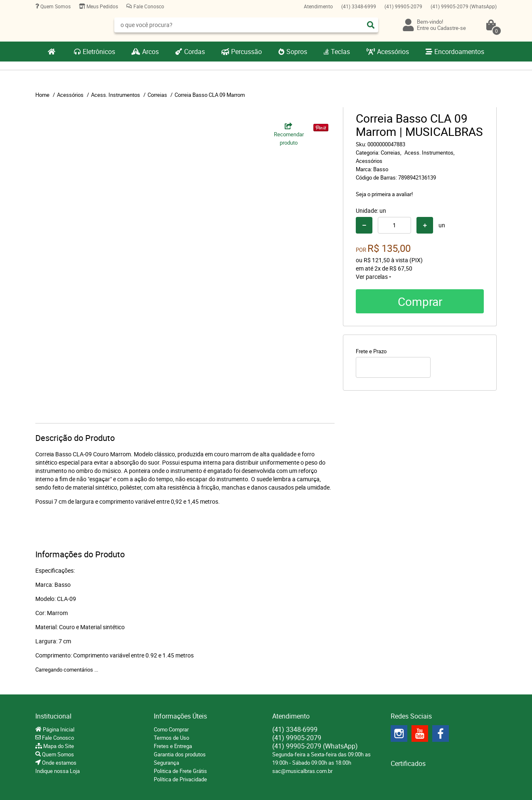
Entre (423, 28)
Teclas (340, 52)
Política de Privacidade (180, 779)
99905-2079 (403, 6)
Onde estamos (59, 763)
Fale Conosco (148, 6)
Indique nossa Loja (58, 771)
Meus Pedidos (102, 6)
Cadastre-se (452, 28)
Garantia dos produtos (180, 754)
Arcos (150, 52)
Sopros (297, 52)
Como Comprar (171, 729)
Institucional (53, 716)
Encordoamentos (459, 52)
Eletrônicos (99, 52)
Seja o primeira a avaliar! (384, 194)
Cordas (195, 52)
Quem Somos (55, 6)
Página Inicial (58, 729)
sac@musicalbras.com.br (302, 771)
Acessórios (393, 52)
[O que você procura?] (371, 25)
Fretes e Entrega (173, 746)
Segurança (166, 763)
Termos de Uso (171, 738)
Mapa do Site (58, 746)
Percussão (246, 52)
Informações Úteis (180, 716)
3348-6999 (359, 6)
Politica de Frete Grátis (180, 771)
